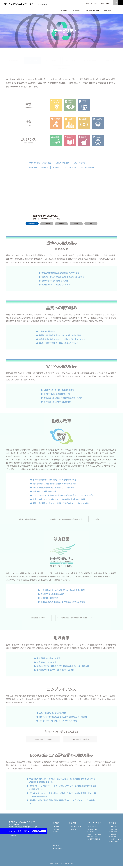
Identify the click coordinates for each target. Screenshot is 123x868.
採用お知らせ (115, 843)
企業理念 (58, 829)
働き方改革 (61, 226)
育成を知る (115, 831)
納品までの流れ (92, 3)
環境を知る (115, 834)
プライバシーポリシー (17, 838)
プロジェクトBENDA (71, 58)
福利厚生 (114, 836)
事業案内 (73, 825)
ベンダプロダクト (47, 226)
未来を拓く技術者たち (52, 58)
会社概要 (58, 831)
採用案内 (113, 825)
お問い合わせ (105, 3)
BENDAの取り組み (13, 58)
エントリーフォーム (117, 841)
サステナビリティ (33, 58)
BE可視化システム (77, 829)
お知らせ (57, 847)
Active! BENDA (110, 58)
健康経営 (76, 226)
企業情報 (57, 825)
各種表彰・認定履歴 (61, 66)
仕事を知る (115, 829)
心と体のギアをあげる (32, 226)
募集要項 (114, 839)
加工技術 (74, 831)
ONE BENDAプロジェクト (90, 58)
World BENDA (60, 834)
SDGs (91, 226)
